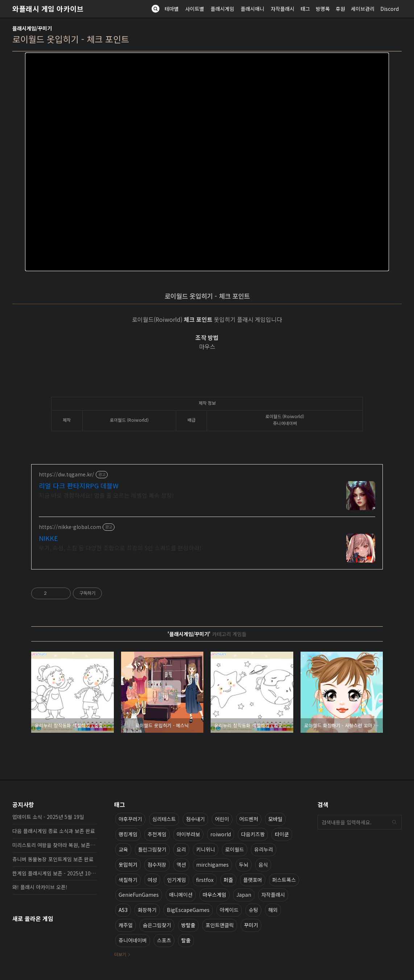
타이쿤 (282, 834)
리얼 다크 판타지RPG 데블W (79, 485)
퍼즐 (228, 880)
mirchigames (212, 865)
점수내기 (195, 819)
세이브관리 (363, 9)
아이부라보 (188, 834)
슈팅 (253, 910)
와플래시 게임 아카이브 (48, 9)
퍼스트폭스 (284, 880)
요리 (181, 849)
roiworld (221, 834)
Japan (244, 895)
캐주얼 (126, 925)
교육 (123, 849)
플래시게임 (222, 9)
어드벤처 (249, 819)
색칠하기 (128, 880)
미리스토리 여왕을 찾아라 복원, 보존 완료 (55, 845)
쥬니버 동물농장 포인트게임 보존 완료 (53, 859)
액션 (181, 865)
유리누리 (264, 849)
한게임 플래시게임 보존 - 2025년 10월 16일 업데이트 (55, 873)
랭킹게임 (128, 834)
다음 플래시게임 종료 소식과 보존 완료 (54, 831)
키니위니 (206, 849)
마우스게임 (214, 895)
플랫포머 (253, 880)
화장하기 (147, 910)
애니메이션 (181, 895)
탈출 (186, 940)
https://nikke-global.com (70, 527)
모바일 (275, 819)
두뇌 (244, 865)
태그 (305, 9)
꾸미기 (251, 925)
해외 (273, 910)
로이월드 (235, 849)
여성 (152, 880)
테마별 (172, 9)
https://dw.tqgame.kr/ (67, 474)
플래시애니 (252, 9)
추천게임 (157, 834)
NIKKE (48, 538)
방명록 (323, 9)
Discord (390, 9)
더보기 (120, 954)
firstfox (205, 880)
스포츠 (164, 940)
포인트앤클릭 (220, 925)
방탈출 (188, 925)
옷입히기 (128, 865)
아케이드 (229, 910)
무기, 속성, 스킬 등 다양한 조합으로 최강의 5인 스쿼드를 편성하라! (120, 548)
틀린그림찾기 (152, 849)
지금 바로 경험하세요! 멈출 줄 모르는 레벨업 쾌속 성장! (106, 495)
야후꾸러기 (130, 819)
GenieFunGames (139, 895)
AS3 (123, 910)
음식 (263, 865)
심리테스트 (164, 819)
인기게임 (177, 880)
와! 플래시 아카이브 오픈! (40, 887)
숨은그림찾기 (157, 925)
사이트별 (195, 9)
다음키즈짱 (253, 834)
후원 (340, 9)
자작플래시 (283, 9)
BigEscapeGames (188, 910)
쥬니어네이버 (133, 940)
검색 (394, 822)
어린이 (222, 819)
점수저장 (157, 865)
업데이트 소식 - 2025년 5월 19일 (48, 817)
